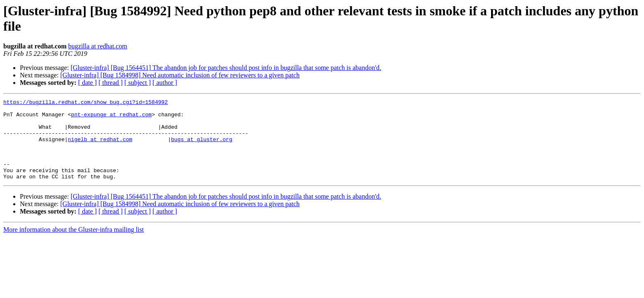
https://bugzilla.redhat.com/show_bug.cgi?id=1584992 (86, 103)
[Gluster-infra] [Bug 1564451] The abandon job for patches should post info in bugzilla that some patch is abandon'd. (226, 68)
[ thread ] (111, 83)
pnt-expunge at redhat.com (111, 118)
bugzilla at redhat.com (98, 46)
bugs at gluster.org (202, 148)
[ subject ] (138, 83)
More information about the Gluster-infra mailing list (74, 246)
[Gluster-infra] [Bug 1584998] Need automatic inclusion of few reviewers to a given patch (180, 75)
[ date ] (87, 83)
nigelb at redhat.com (100, 148)
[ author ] (165, 83)
